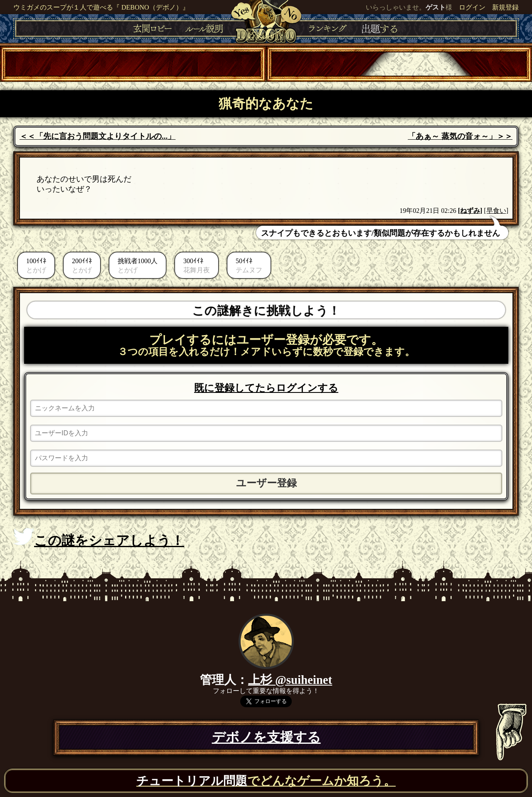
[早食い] (496, 211)
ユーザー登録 (266, 483)
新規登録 (505, 7)
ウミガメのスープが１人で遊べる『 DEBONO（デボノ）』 (101, 7)
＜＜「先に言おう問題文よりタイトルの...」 (97, 136)
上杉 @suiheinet (290, 680)
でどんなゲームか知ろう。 (266, 781)
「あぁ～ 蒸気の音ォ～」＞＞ (460, 136)
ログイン (472, 7)
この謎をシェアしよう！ (99, 538)
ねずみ (470, 211)
